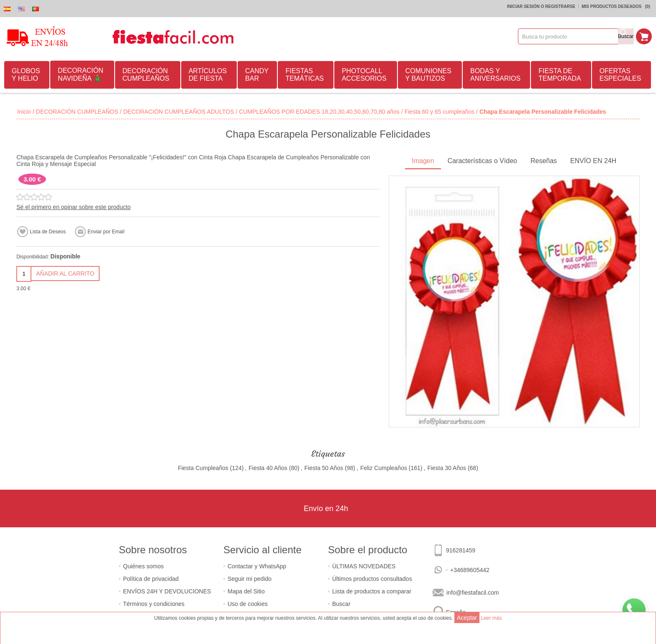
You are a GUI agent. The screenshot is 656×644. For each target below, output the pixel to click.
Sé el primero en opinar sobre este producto (73, 207)
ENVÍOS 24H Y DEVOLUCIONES (167, 591)
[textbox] (568, 36)
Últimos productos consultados (372, 579)
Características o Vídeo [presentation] (482, 161)
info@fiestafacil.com (473, 593)
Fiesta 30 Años (447, 468)
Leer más (491, 618)
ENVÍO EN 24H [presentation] (593, 161)
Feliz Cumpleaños (384, 468)
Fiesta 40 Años (268, 468)
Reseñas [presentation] (544, 161)
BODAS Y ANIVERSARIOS (495, 75)
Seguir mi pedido (250, 579)
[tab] (423, 162)
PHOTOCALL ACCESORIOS (364, 75)
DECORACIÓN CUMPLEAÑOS (146, 75)
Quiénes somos (143, 566)
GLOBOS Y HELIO (26, 75)
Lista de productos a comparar (372, 591)
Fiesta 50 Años (324, 468)
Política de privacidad (151, 579)
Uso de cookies (248, 604)
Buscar (341, 604)
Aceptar (467, 618)
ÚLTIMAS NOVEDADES (364, 566)
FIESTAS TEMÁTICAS (305, 75)
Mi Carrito (644, 36)
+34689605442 (470, 570)
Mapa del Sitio (246, 591)
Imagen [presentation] (423, 161)
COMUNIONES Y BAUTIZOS (428, 75)
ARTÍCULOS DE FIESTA (208, 75)
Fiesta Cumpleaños (203, 468)
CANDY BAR (257, 75)
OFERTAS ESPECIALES (620, 75)
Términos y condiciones (154, 604)
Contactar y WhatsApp (257, 566)
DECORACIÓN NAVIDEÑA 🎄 (80, 74)
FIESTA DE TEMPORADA (560, 75)
